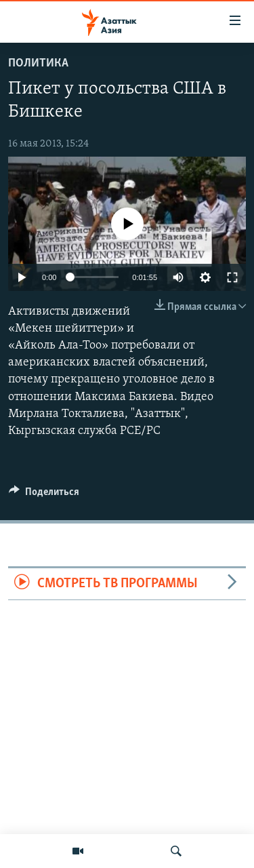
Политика (38, 63)
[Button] (44, 495)
